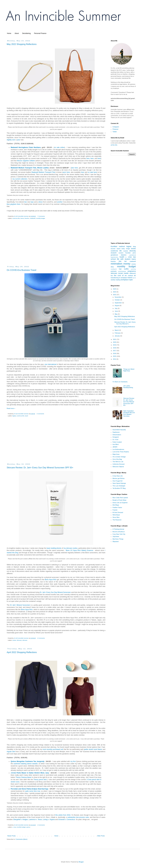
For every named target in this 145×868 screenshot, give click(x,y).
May (116, 314)
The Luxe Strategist (119, 486)
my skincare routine (71, 548)
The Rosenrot (117, 520)
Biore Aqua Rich (51, 580)
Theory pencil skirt (40, 780)
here (88, 158)
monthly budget (41, 218)
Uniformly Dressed (119, 464)
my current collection (20, 179)
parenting (133, 269)
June (116, 311)
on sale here (92, 172)
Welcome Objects (118, 467)
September (118, 303)
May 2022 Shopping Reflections (22, 44)
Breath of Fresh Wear (119, 500)
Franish (115, 510)
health (122, 257)
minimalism (117, 264)
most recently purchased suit (53, 749)
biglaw (14, 416)
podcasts (114, 271)
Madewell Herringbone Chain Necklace (26, 147)
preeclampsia (122, 271)
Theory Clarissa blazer (24, 777)
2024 (115, 289)
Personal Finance (40, 33)
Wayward (116, 541)
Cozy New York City (119, 534)
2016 (115, 353)
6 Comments (41, 638)
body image (126, 249)
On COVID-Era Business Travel (21, 270)
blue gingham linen (14, 204)
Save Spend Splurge (119, 483)
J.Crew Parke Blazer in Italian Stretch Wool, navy (30, 773)
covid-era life (16, 218)
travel (26, 416)
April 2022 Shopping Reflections (22, 652)
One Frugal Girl (118, 481)
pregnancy (132, 271)
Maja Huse (116, 454)
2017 (115, 351)
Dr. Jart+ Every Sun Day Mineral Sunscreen (55, 592)
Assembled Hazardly (119, 430)
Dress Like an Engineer (120, 503)
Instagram (116, 127)
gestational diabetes (119, 255)
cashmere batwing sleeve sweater (26, 764)
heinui (22, 218)
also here (75, 168)
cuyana (126, 251)
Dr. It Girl (115, 440)
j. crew (14, 827)
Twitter (115, 132)
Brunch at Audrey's (119, 532)
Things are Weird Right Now (129, 370)
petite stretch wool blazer (93, 749)
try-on (134, 278)
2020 (115, 342)
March (117, 330)
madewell (33, 218)
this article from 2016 (63, 815)
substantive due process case (78, 817)
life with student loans (126, 259)
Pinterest (115, 129)
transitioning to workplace (119, 278)
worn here (66, 172)
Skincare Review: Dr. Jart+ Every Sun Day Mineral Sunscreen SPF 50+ (40, 468)
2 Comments (41, 825)
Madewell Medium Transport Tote (43, 172)
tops (32, 202)
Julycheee (116, 536)
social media (123, 273)
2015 (115, 356)
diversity (133, 251)
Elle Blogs (116, 505)
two (26, 202)
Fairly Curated (117, 442)
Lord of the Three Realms (121, 452)
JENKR (115, 447)
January (117, 336)
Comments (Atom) (21, 839)
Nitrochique (116, 515)
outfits (126, 269)
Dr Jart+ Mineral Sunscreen (20, 605)
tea (112, 276)
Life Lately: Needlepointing (128, 387)
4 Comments (40, 414)
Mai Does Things (118, 539)
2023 (115, 292)
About (17, 33)
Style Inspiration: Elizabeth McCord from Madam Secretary (129, 414)
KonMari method (118, 246)
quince (28, 827)
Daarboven (116, 432)
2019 (115, 345)
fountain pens (131, 253)
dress (41, 202)
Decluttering (26, 33)
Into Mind (116, 444)
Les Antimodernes (118, 449)
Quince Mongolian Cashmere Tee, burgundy (27, 761)
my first (73, 761)
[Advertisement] (56, 245)
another (60, 202)
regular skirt (11, 752)
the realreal (129, 276)
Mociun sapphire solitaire (26, 161)
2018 (115, 348)
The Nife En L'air (118, 462)
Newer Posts (11, 836)
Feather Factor (117, 507)
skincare (25, 640)
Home (9, 33)
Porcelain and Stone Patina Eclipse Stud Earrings (29, 789)
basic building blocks (54, 548)
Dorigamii (116, 437)
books (133, 249)
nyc (120, 269)
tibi (135, 276)
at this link (114, 145)
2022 (115, 295)
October (117, 300)
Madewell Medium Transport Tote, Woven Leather (30, 168)
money (127, 264)
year (18, 140)
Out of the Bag (117, 459)
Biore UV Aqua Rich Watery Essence (79, 550)
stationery (133, 273)
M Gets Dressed (118, 512)
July (116, 308)
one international (50, 364)
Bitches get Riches (119, 478)
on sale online (59, 147)
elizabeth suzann (117, 253)
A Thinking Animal (118, 529)
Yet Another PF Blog (119, 488)
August (117, 305)
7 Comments (41, 216)
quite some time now (33, 791)
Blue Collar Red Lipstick (120, 498)
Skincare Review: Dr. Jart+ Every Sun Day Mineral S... (125, 323)
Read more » (11, 408)
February (118, 333)
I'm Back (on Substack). (120, 382)
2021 (115, 339)
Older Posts (101, 836)
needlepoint (114, 269)
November (118, 297)
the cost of (119, 275)
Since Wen (116, 517)
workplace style (127, 280)
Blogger (81, 862)
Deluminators (117, 435)
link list (123, 261)
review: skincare (17, 640)
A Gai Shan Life (118, 476)
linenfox (27, 218)
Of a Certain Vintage (119, 457)
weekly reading (116, 280)
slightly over (11, 140)
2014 (115, 359)
